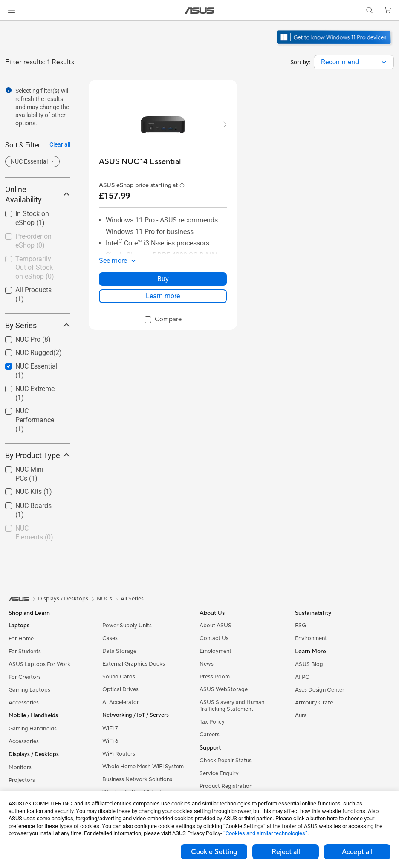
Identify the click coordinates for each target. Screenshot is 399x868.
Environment (311, 638)
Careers (210, 735)
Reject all (286, 852)
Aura (301, 715)
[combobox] (354, 62)
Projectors (22, 780)
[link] (200, 10)
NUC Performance (35, 420)
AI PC (302, 677)
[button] (12, 10)
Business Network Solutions (137, 779)
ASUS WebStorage (224, 689)
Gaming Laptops (29, 690)
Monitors (20, 767)
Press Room (215, 677)
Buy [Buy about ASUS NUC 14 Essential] (163, 279)
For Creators (25, 677)
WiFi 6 (110, 741)
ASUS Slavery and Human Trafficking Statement (232, 706)
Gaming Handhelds (33, 729)
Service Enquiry (219, 773)
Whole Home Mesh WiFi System (143, 767)
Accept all (357, 852)
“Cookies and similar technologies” (265, 833)
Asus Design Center (320, 690)
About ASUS (215, 626)
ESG (301, 626)
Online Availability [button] (38, 195)
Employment (215, 651)
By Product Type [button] (38, 455)
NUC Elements (34, 533)
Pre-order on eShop (33, 241)
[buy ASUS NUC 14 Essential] (140, 162)
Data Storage (119, 651)
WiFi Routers (119, 754)
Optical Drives (120, 689)
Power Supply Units (127, 626)
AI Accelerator (121, 702)
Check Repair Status (226, 761)
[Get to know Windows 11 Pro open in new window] (335, 45)
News (207, 664)
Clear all (60, 144)
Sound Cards (119, 677)
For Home (21, 639)
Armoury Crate (314, 703)
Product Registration (226, 786)
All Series (132, 599)
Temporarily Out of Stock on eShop (35, 268)
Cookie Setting (214, 852)
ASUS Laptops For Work (39, 664)
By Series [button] (38, 325)
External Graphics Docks (134, 664)
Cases (110, 638)
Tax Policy (212, 722)
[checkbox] (38, 420)
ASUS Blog (309, 664)
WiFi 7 (110, 728)
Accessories (24, 703)
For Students (25, 652)
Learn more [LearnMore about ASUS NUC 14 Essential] (163, 296)
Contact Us (214, 638)
